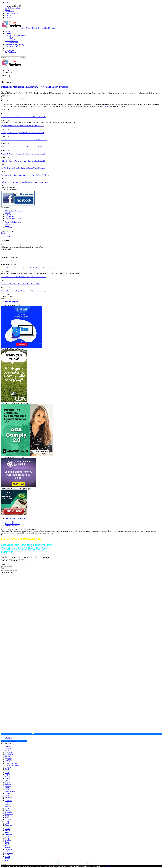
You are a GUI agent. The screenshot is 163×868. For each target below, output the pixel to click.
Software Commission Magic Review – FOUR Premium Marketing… (24, 291)
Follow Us (8, 17)
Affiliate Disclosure (12, 526)
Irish (6, 803)
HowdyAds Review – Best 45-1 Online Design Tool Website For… (23, 277)
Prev (3, 188)
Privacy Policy (10, 522)
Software (8, 33)
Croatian (8, 767)
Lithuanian (9, 812)
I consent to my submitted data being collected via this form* (23, 247)
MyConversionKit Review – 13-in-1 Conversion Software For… (22, 126)
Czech (7, 769)
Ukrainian (8, 849)
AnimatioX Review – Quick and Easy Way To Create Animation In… (24, 154)
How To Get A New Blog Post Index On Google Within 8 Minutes (23, 168)
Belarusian (9, 758)
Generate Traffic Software (18, 35)
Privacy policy (109, 866)
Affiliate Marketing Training (15, 45)
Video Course (14, 46)
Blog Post (8, 15)
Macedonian (9, 814)
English (8, 775)
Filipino (8, 778)
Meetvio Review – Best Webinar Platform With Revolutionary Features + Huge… (28, 268)
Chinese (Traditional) (12, 765)
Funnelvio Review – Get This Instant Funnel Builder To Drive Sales (23, 117)
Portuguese (9, 825)
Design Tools (9, 12)
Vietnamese (9, 853)
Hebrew (8, 793)
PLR (6, 48)
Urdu (7, 851)
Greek (7, 790)
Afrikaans (8, 747)
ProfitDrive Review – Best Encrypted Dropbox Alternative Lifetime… (24, 182)
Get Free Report (10, 52)
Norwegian (9, 819)
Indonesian (9, 801)
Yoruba (7, 859)
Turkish (8, 847)
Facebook (106, 106)
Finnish (7, 780)
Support (3, 233)
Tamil (7, 842)
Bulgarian (8, 760)
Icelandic (8, 799)
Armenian (8, 752)
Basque (7, 756)
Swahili (8, 838)
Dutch (7, 773)
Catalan (8, 762)
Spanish (8, 836)
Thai (6, 846)
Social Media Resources (13, 222)
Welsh (7, 855)
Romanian (8, 827)
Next (8, 188)
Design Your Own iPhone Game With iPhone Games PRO (20, 284)
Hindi (7, 795)
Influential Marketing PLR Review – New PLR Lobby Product (34, 87)
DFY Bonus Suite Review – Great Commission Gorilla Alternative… (24, 140)
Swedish (8, 840)
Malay (7, 816)
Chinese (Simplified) (12, 763)
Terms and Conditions (12, 524)
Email (3, 568)
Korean (7, 808)
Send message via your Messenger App (14, 741)
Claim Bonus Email (12, 14)
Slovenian (8, 834)
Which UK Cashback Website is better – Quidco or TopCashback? (23, 161)
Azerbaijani (9, 754)
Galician (8, 784)
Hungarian (9, 797)
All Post (8, 10)
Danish (7, 771)
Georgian (8, 786)
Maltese (8, 818)
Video (11, 37)
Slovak (7, 832)
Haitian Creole (10, 791)
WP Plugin (13, 39)
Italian (7, 804)
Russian (8, 829)
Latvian (8, 810)
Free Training (10, 50)
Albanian (8, 748)
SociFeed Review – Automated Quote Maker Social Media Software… (24, 147)
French (7, 782)
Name (3, 564)
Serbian (8, 831)
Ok (103, 866)
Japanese (8, 806)
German (8, 788)
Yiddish (8, 857)
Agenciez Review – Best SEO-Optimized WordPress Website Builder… (25, 175)
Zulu (7, 860)
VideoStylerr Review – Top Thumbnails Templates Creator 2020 (22, 133)
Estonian (8, 776)
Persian (7, 821)
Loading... (8, 237)
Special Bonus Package (13, 8)
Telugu (7, 844)
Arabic (7, 750)
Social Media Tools (11, 41)
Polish (7, 823)
